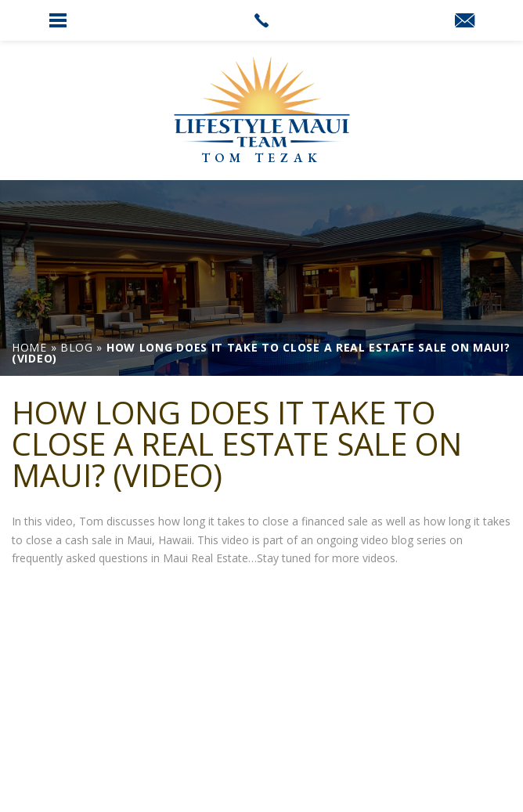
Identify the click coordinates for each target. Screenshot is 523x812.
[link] (261, 20)
